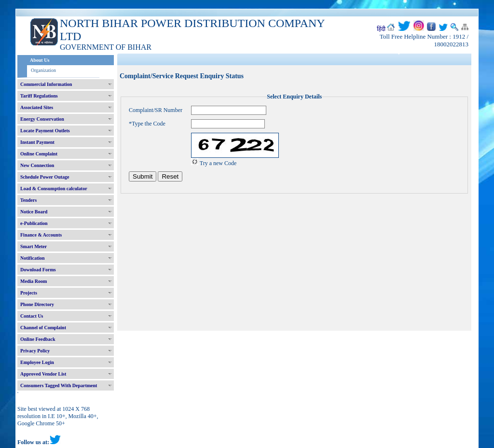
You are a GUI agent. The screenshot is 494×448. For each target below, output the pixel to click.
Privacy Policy (35, 351)
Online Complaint (39, 154)
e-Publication (34, 223)
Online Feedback (38, 339)
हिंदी (381, 29)
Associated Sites (37, 107)
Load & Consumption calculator (54, 189)
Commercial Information (46, 84)
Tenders (28, 200)
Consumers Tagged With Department (59, 385)
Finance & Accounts (41, 235)
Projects (29, 293)
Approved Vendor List (43, 374)
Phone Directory (37, 304)
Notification (33, 258)
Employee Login (37, 362)
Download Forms (38, 270)
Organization (43, 70)
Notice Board (34, 212)
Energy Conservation (42, 119)
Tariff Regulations (39, 96)
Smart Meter (34, 246)
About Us (40, 60)
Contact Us (32, 316)
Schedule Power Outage (45, 177)
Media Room (34, 281)
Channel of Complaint (43, 328)
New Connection (37, 165)
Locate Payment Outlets (45, 131)
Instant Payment (37, 142)
